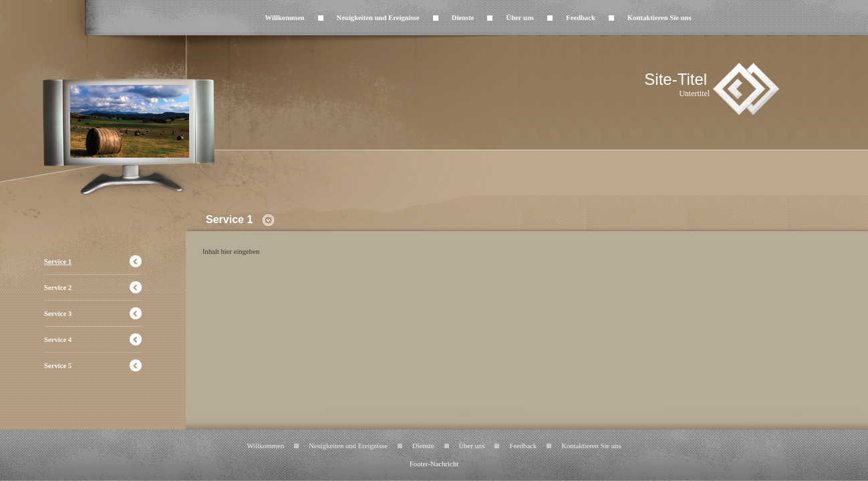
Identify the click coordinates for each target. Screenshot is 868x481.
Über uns (520, 18)
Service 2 (58, 288)
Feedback (581, 18)
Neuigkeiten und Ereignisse (378, 18)
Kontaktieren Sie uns (660, 18)
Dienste (463, 18)
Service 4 (58, 340)
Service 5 (58, 366)
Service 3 (58, 314)
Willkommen (285, 18)
